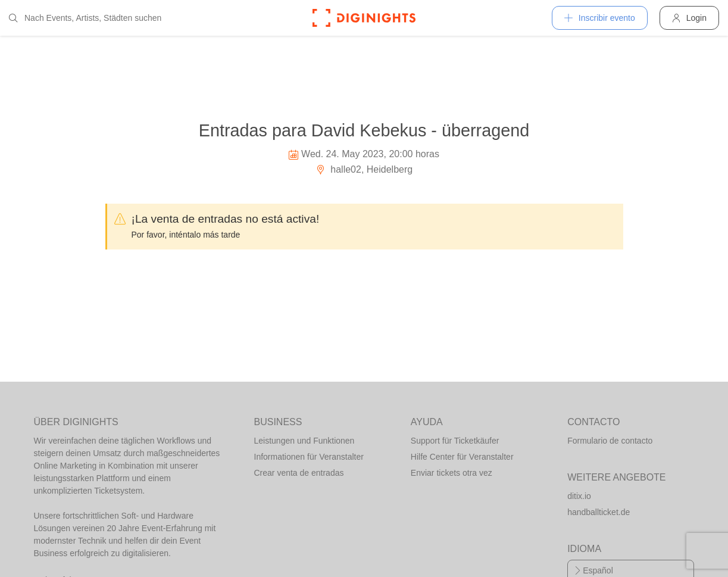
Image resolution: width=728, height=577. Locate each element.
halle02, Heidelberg (364, 169)
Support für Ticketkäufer (455, 441)
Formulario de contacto (610, 441)
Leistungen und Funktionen (304, 441)
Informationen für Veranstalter (309, 457)
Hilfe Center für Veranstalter (462, 457)
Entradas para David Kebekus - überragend (364, 130)
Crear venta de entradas (299, 473)
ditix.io (579, 496)
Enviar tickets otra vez (452, 473)
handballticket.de (599, 512)
